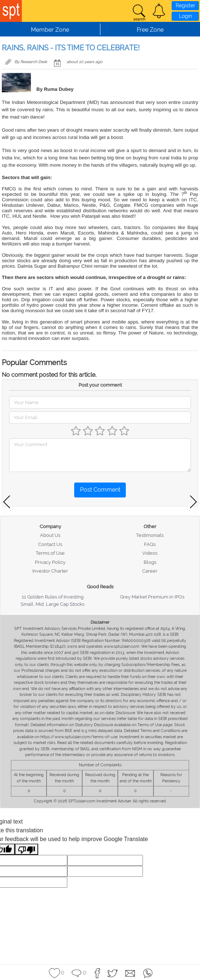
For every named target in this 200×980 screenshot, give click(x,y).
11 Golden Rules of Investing (53, 597)
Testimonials (150, 535)
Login (185, 16)
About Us (50, 535)
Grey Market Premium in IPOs (152, 597)
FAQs (150, 544)
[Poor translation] (27, 849)
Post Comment (100, 490)
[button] (159, 11)
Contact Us (50, 544)
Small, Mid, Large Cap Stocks (53, 604)
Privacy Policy (50, 562)
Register (185, 5)
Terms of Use (50, 553)
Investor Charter (50, 571)
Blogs (150, 562)
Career (150, 571)
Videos (150, 553)
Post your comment (100, 385)
